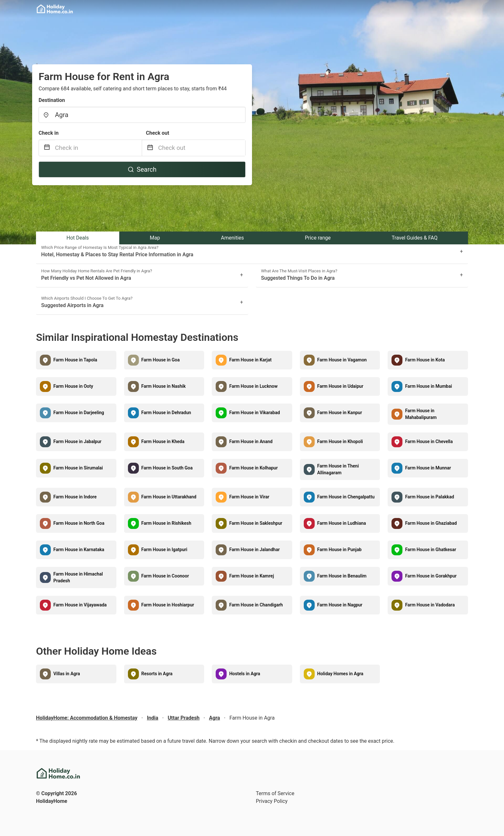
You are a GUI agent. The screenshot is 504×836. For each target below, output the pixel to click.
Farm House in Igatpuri (164, 550)
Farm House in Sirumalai (78, 468)
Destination (52, 100)
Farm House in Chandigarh (256, 605)
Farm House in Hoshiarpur (168, 605)
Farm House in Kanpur (340, 413)
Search (142, 169)
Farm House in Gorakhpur (431, 576)
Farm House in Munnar (428, 468)
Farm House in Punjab (339, 550)
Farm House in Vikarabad (255, 413)
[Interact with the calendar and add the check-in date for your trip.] (47, 148)
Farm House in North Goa (79, 523)
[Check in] (98, 148)
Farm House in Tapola (75, 360)
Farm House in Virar (249, 497)
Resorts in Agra (157, 674)
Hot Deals (78, 238)
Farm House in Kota (425, 360)
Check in (49, 133)
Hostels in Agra (245, 674)
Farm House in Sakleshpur (256, 523)
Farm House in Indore (75, 497)
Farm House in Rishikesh (166, 523)
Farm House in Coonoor (165, 576)
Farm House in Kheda (163, 441)
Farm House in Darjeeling (79, 413)
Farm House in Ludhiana (342, 523)
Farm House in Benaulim (342, 576)
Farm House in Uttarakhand (169, 497)
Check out (157, 133)
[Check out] (202, 148)
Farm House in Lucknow (253, 386)
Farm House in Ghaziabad (431, 523)
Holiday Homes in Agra (340, 674)
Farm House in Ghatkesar (431, 550)
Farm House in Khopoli (340, 441)
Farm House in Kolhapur (253, 468)
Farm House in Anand (251, 441)
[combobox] (142, 115)
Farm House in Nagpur (340, 605)
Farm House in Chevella (429, 441)
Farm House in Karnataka (79, 550)
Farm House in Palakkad (429, 497)
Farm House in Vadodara (430, 605)
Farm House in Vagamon (342, 360)
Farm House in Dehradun (166, 413)
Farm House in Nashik (164, 386)
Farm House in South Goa (167, 468)
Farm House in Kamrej (252, 576)
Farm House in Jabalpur (77, 441)
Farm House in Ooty (73, 386)
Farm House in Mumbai (428, 386)
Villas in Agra (67, 674)
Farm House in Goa (161, 360)
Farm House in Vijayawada (80, 605)
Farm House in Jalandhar (254, 550)
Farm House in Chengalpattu (346, 497)
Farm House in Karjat (250, 360)
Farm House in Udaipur (340, 386)
